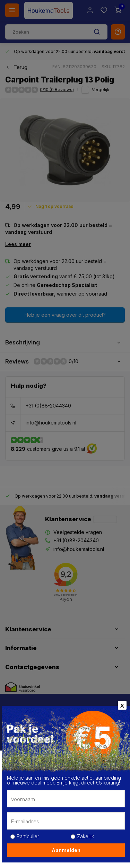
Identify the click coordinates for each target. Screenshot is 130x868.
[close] (115, 751)
